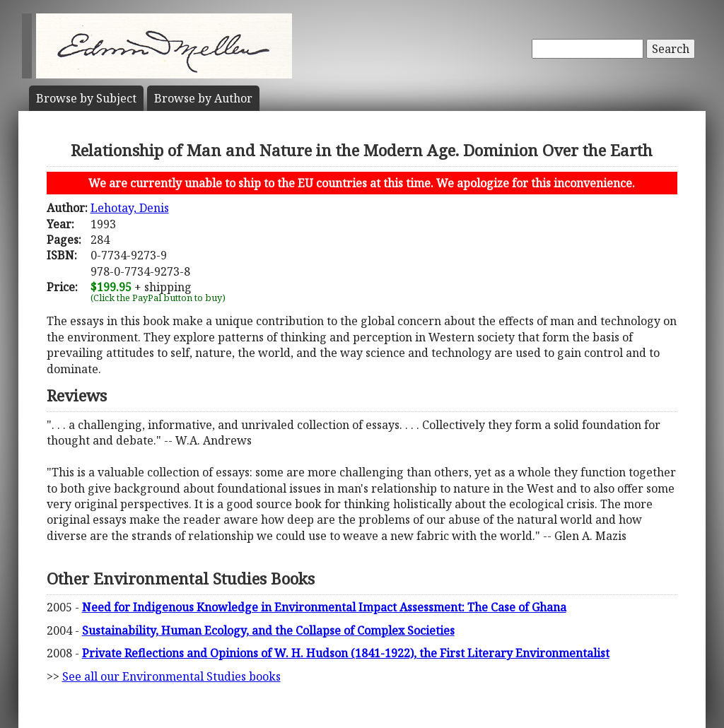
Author (203, 98)
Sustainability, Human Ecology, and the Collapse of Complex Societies (268, 630)
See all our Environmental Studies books (171, 676)
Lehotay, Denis (130, 208)
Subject (86, 98)
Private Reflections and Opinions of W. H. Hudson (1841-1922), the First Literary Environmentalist (346, 653)
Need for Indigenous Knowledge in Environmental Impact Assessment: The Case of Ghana (324, 607)
